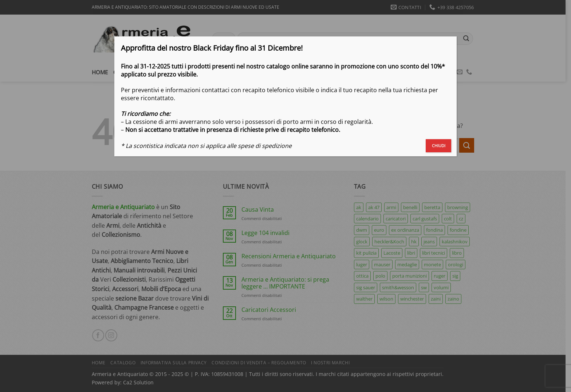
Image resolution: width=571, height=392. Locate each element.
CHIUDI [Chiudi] (439, 146)
